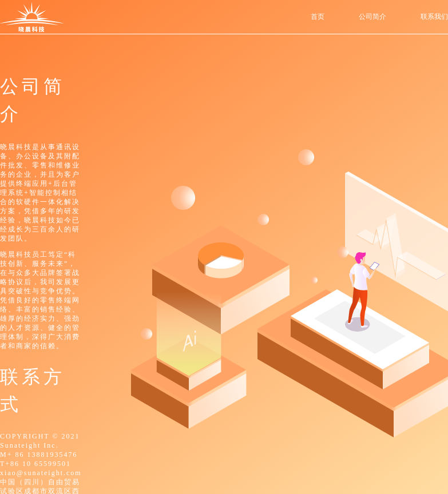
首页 (318, 17)
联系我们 (434, 17)
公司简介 (372, 17)
